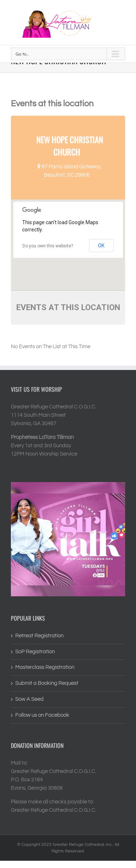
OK (101, 246)
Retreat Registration (39, 636)
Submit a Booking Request (47, 683)
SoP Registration (35, 652)
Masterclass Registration (45, 667)
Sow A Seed (29, 699)
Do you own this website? (48, 246)
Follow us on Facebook (42, 715)
